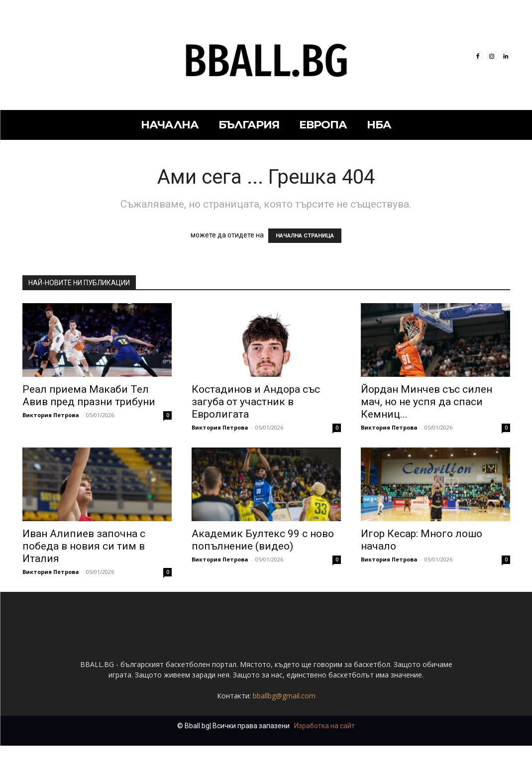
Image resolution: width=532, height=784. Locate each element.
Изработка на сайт (324, 764)
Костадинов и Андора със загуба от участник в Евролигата (256, 402)
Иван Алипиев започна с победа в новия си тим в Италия (84, 546)
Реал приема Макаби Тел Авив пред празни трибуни (89, 395)
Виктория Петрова (51, 415)
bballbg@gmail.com (284, 734)
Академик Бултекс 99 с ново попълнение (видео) (263, 540)
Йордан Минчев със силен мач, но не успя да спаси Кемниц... (426, 402)
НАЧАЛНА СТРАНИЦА (305, 236)
